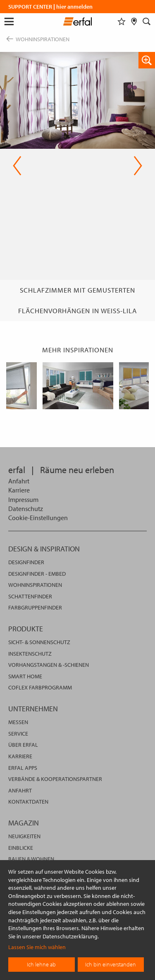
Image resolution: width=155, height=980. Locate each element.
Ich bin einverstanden (111, 964)
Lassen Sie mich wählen (37, 947)
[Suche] (147, 21)
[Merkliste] (122, 21)
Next (138, 166)
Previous (17, 166)
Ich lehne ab (41, 964)
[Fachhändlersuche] (134, 21)
